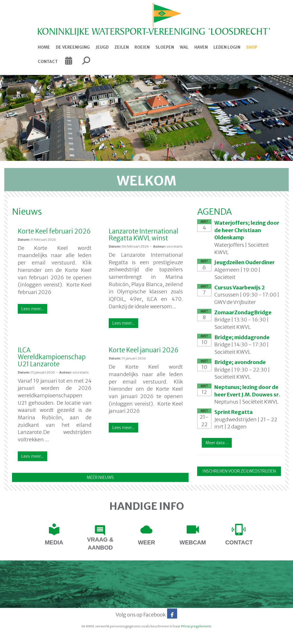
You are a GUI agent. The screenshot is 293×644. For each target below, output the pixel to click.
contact (239, 542)
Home (44, 47)
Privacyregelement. (196, 626)
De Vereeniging (73, 47)
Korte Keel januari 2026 (144, 350)
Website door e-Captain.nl (25, 638)
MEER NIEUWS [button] (100, 477)
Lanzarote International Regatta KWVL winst (143, 235)
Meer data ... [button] (217, 443)
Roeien (142, 47)
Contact (48, 62)
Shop (252, 47)
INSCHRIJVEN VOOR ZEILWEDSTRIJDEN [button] (239, 471)
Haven (201, 47)
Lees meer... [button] (32, 309)
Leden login (227, 47)
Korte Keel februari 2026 (54, 231)
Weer (146, 542)
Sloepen (165, 47)
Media (54, 542)
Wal (184, 47)
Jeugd (102, 47)
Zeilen (122, 47)
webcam (193, 542)
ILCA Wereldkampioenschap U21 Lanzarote (52, 357)
